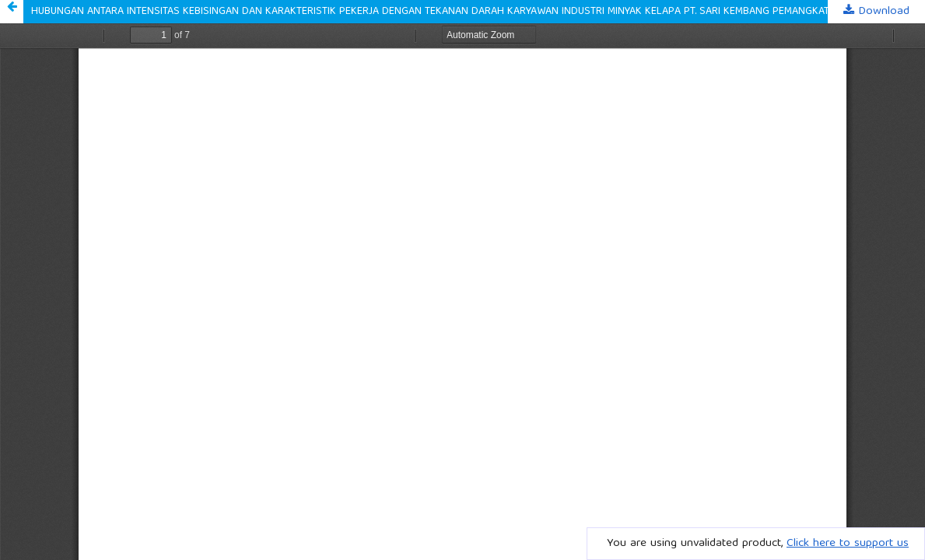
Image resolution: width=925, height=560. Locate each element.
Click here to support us (848, 544)
